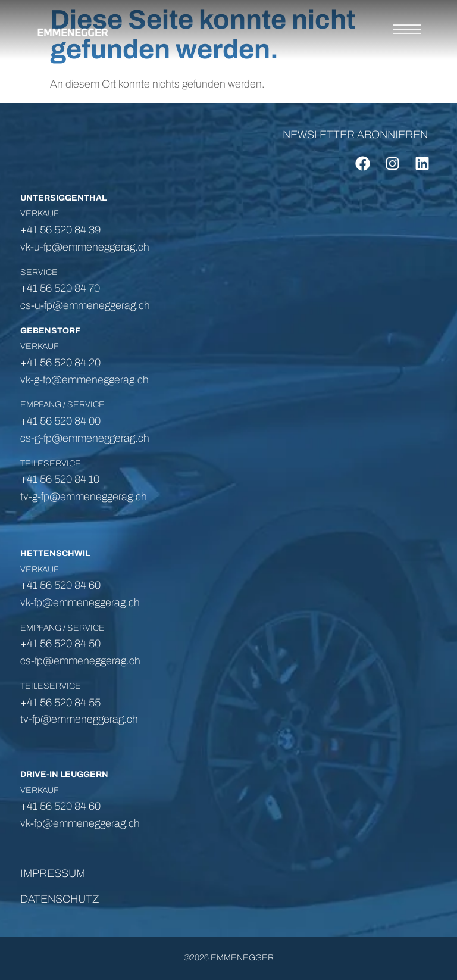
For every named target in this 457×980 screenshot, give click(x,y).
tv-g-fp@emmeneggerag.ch (84, 497)
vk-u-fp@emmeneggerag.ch (85, 247)
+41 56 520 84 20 (60, 363)
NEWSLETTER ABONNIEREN (355, 135)
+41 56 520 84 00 (60, 421)
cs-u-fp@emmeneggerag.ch (85, 305)
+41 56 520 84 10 (60, 479)
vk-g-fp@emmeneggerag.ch (84, 380)
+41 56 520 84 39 (60, 230)
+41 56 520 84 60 (60, 806)
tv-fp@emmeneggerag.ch (80, 719)
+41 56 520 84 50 (60, 644)
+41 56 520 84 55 (60, 703)
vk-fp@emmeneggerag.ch (80, 823)
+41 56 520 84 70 (60, 288)
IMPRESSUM (53, 873)
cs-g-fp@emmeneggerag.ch (85, 438)
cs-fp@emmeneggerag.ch (80, 661)
